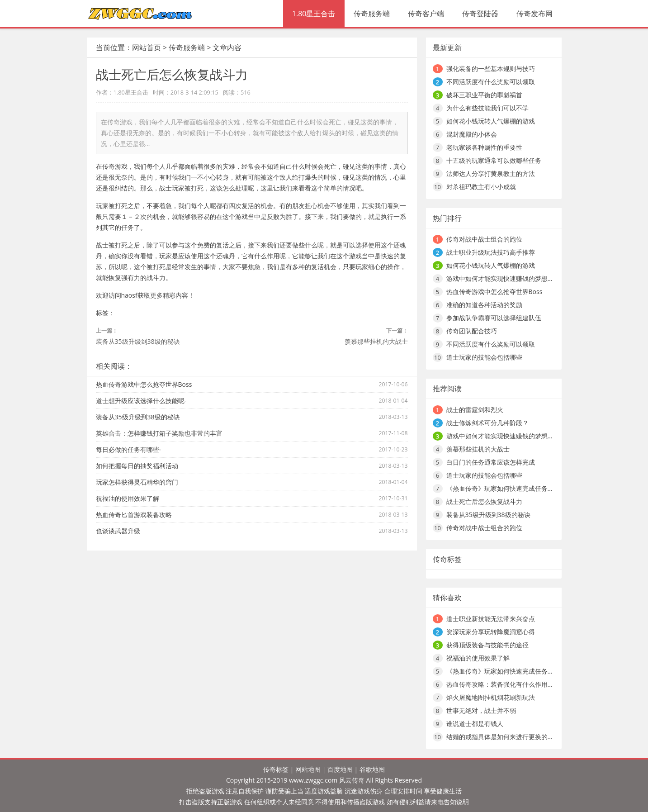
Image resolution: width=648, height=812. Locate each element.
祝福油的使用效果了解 (128, 498)
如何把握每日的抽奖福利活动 (137, 466)
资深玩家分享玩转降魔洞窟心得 (491, 632)
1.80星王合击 (314, 14)
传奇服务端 (372, 14)
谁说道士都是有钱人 (475, 724)
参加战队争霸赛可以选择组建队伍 (494, 318)
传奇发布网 (534, 14)
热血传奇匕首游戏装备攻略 (134, 515)
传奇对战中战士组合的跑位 (484, 239)
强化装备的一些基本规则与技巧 (491, 69)
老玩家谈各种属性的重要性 (484, 147)
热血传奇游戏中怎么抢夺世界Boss (144, 384)
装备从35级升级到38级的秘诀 (138, 341)
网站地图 (308, 769)
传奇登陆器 (480, 14)
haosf (129, 295)
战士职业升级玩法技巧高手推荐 (491, 252)
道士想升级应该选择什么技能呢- (141, 401)
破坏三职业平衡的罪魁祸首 (484, 95)
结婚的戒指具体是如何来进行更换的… (499, 737)
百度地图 (340, 769)
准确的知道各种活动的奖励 (484, 305)
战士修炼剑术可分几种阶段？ (487, 423)
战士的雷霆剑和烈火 (475, 410)
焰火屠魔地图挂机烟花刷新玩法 (491, 697)
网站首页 (147, 47)
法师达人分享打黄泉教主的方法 (491, 173)
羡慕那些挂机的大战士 (376, 341)
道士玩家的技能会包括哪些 (484, 357)
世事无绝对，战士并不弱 (481, 710)
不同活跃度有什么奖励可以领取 (491, 82)
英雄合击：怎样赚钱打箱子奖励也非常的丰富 (159, 433)
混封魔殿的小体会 (472, 134)
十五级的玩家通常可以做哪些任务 (494, 160)
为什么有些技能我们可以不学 (487, 108)
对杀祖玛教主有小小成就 (481, 187)
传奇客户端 (426, 14)
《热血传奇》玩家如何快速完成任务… (499, 488)
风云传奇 (352, 780)
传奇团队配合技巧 (472, 331)
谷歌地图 (372, 769)
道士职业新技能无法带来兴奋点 (491, 619)
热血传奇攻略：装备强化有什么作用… (499, 684)
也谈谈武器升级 (118, 531)
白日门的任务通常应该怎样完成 (491, 462)
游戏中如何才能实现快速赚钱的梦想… (499, 278)
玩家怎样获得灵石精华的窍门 (137, 482)
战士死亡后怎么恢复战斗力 (484, 501)
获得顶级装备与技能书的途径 (487, 645)
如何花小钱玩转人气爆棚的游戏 (491, 121)
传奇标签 (276, 769)
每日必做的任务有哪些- (129, 449)
